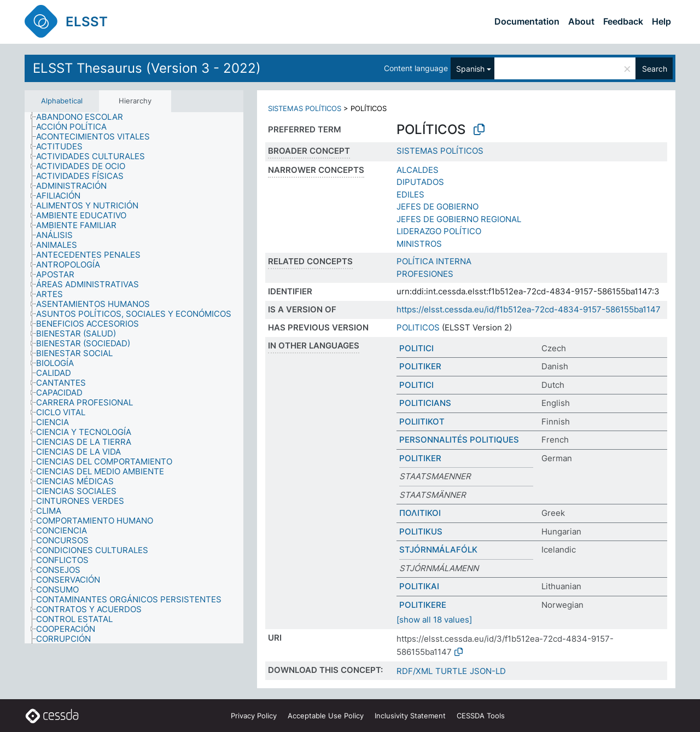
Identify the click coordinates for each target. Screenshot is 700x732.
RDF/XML (415, 671)
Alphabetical (62, 101)
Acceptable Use (326, 716)
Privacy (254, 716)
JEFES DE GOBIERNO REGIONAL (459, 219)
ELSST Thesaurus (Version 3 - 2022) (147, 68)
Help (661, 21)
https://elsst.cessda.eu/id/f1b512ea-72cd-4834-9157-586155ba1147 (529, 309)
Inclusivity (410, 716)
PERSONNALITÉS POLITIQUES (459, 440)
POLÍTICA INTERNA (434, 261)
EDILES (410, 194)
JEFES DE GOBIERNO (437, 207)
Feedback (623, 21)
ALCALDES (418, 170)
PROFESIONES (425, 274)
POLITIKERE (423, 605)
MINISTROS (419, 244)
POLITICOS (418, 327)
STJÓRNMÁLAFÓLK (438, 550)
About (581, 21)
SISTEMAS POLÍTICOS (305, 108)
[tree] (134, 378)
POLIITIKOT (422, 422)
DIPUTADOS (420, 182)
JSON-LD (488, 671)
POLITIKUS (421, 531)
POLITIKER (420, 366)
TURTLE (451, 671)
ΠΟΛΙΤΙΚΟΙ (420, 513)
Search (655, 69)
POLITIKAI (419, 586)
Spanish (470, 69)
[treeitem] (84, 117)
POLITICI (416, 348)
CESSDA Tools (481, 716)
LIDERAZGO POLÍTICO (439, 231)
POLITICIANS (425, 403)
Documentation (527, 21)
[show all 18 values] (434, 620)
